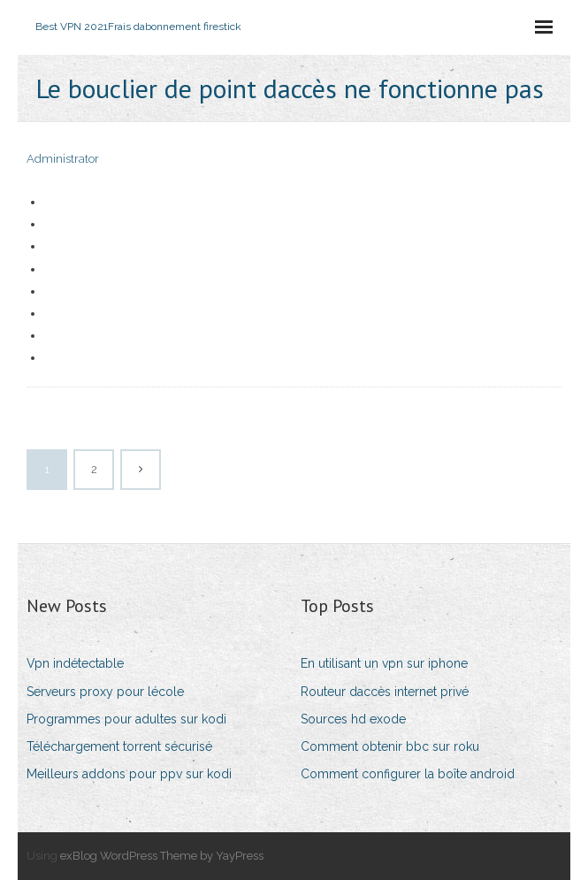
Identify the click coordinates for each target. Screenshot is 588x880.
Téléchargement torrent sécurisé (119, 746)
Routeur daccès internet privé (385, 692)
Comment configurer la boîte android (408, 774)
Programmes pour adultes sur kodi (126, 719)
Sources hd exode (353, 719)
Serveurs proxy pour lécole (105, 692)
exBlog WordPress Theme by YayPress (162, 856)
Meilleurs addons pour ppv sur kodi (129, 774)
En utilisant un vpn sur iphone (384, 663)
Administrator (63, 159)
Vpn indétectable (75, 663)
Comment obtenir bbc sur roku (390, 746)
